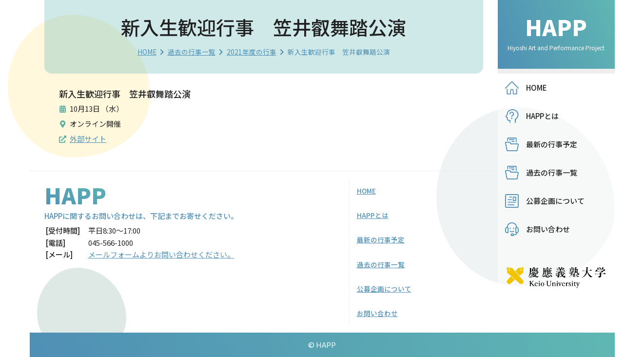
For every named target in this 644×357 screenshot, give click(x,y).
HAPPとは (542, 116)
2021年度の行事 (252, 52)
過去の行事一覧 (192, 52)
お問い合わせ (548, 229)
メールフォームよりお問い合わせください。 (161, 254)
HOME (147, 52)
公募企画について (555, 201)
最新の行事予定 (552, 144)
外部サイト (88, 139)
